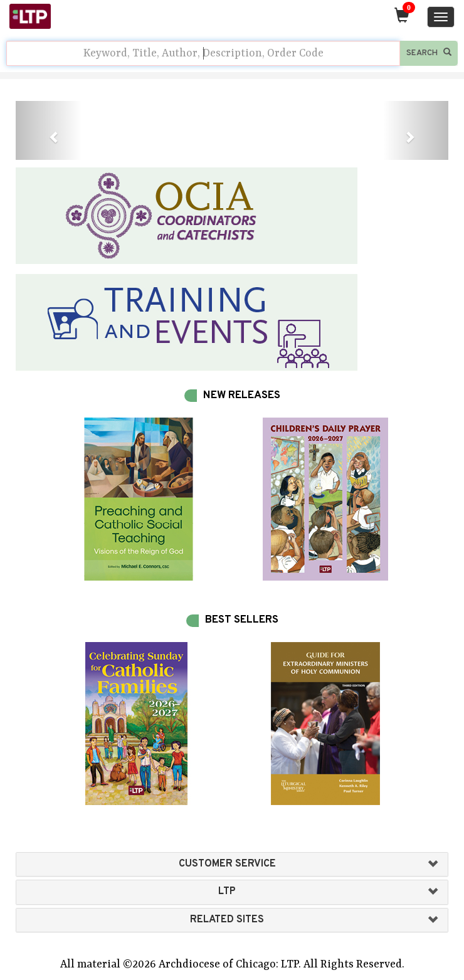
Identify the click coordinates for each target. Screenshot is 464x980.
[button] (48, 130)
